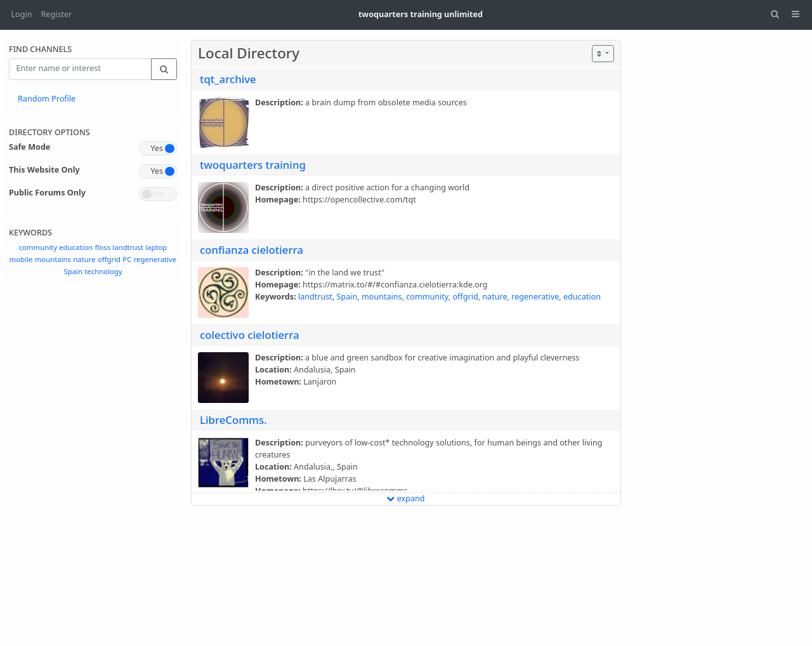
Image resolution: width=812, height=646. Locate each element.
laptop (156, 247)
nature (84, 259)
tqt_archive (228, 79)
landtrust (128, 247)
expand (406, 498)
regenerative (155, 259)
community (38, 247)
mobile (21, 259)
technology (103, 271)
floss (103, 247)
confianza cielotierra (252, 250)
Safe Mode (29, 147)
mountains (53, 259)
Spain (73, 271)
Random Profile (47, 99)
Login (22, 14)
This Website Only (44, 170)
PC (127, 259)
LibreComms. (233, 420)
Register (57, 14)
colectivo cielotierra (250, 335)
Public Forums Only (47, 193)
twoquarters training (253, 165)
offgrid (109, 259)
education (76, 247)
